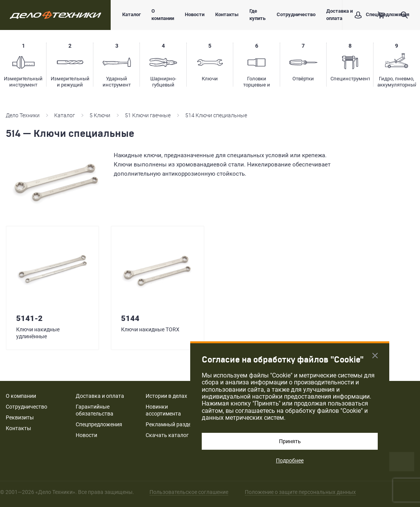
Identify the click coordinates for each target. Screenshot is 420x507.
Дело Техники (23, 115)
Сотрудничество (296, 14)
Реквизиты (20, 417)
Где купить (257, 15)
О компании (163, 15)
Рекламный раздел (170, 424)
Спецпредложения (99, 424)
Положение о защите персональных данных (300, 492)
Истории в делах (166, 396)
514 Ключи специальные (216, 115)
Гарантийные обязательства (95, 410)
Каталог (131, 14)
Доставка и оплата (339, 15)
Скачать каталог (167, 435)
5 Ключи (100, 115)
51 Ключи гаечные (148, 115)
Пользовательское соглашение (189, 492)
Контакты (227, 14)
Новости (195, 14)
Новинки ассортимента (163, 410)
